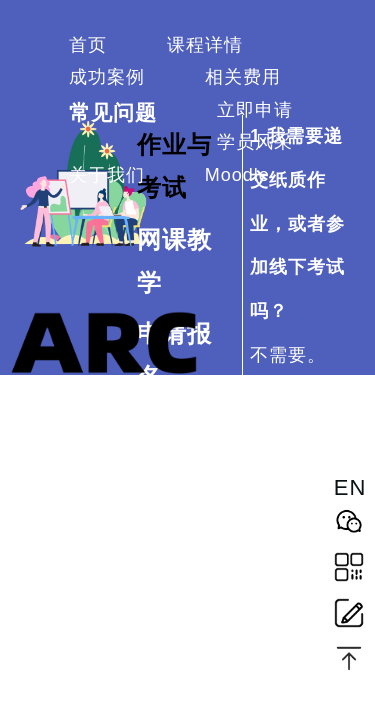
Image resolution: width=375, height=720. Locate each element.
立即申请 (255, 110)
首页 (88, 45)
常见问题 (113, 112)
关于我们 (107, 175)
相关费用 (243, 77)
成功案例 (107, 77)
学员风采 (255, 142)
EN (349, 487)
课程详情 (205, 45)
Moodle (237, 175)
